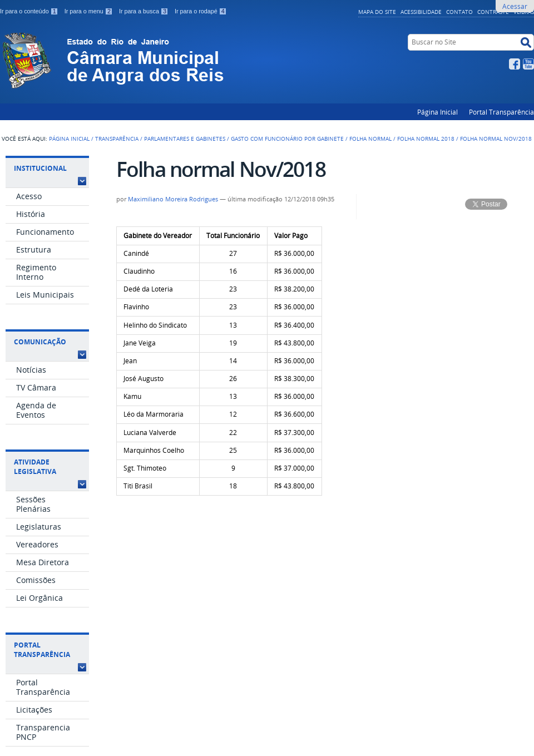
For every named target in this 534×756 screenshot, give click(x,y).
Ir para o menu (90, 11)
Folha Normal (370, 139)
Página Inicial (437, 112)
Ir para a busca (145, 11)
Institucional (40, 168)
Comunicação (40, 342)
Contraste (493, 12)
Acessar (515, 6)
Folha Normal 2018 (426, 139)
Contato (459, 12)
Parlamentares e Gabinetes (185, 139)
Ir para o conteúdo (30, 11)
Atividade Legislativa (35, 467)
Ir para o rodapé (201, 11)
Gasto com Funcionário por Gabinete (287, 139)
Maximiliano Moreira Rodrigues (173, 199)
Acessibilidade (421, 12)
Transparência (117, 139)
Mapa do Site (377, 12)
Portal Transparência (501, 112)
